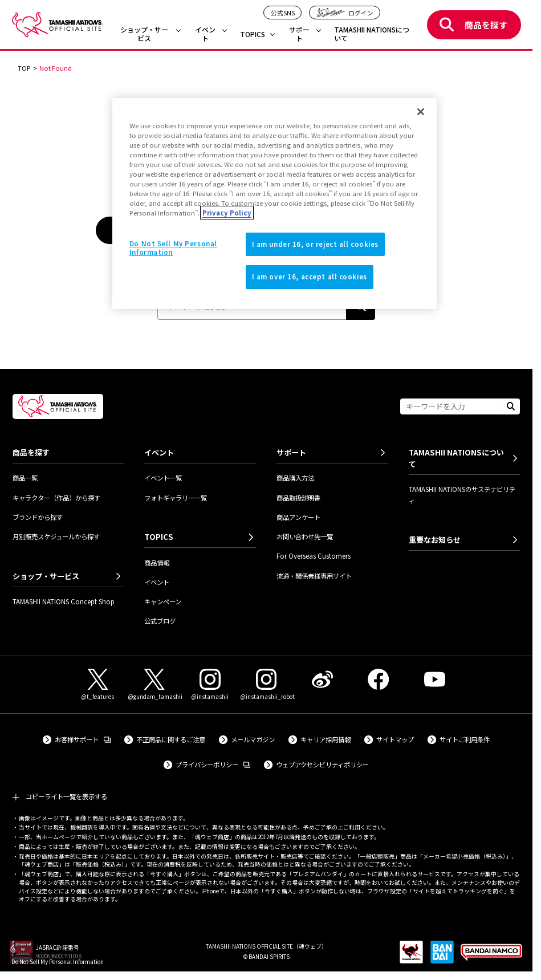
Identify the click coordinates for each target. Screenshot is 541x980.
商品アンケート (298, 517)
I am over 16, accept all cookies (310, 276)
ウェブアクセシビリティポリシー (322, 765)
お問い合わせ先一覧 (305, 536)
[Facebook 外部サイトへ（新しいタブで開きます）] (379, 679)
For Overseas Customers (314, 556)
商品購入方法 (295, 478)
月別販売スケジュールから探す (56, 536)
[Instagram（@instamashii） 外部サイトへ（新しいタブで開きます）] (210, 685)
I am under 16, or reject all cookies (316, 244)
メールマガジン (253, 739)
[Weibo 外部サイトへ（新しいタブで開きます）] (322, 679)
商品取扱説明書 (298, 498)
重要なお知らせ (435, 540)
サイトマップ (395, 739)
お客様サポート (83, 739)
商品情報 (157, 563)
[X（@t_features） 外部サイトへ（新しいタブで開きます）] (98, 685)
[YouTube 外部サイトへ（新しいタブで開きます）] (434, 679)
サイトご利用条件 (465, 739)
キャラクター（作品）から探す (56, 498)
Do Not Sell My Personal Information (58, 961)
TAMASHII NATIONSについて (372, 34)
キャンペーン (163, 601)
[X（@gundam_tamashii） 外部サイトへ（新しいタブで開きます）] (154, 685)
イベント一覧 (163, 478)
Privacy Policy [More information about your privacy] (227, 213)
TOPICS (253, 34)
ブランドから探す (38, 517)
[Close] (421, 112)
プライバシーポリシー (213, 764)
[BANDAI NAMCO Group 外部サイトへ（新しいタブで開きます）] (491, 956)
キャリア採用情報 (326, 739)
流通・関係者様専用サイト (314, 576)
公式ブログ (160, 621)
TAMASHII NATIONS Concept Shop (64, 601)
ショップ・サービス (144, 34)
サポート (299, 34)
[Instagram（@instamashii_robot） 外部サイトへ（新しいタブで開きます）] (266, 685)
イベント (205, 34)
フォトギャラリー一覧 (176, 498)
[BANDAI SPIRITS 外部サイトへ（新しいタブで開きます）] (442, 956)
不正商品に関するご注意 (171, 739)
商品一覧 (25, 478)
